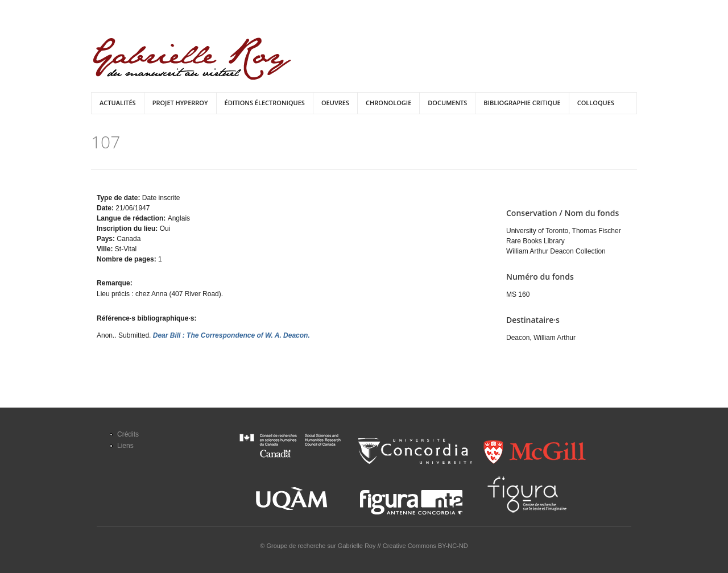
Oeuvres (335, 103)
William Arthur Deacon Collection (556, 251)
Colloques (596, 103)
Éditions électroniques (265, 103)
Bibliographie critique (522, 103)
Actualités (118, 103)
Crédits (128, 434)
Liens (125, 446)
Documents (447, 103)
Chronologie (388, 103)
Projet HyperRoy (180, 103)
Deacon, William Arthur (541, 338)
